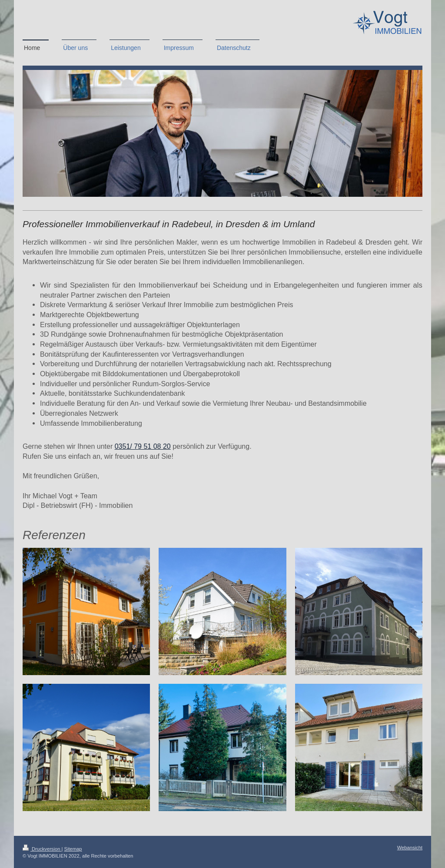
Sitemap (73, 849)
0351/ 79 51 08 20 (143, 446)
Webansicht (410, 848)
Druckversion (42, 849)
